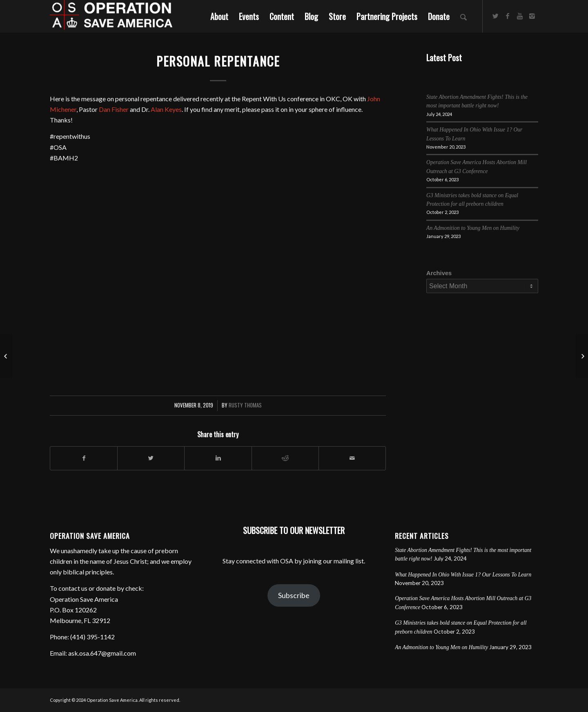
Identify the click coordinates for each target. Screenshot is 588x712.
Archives (439, 273)
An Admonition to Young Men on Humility (473, 228)
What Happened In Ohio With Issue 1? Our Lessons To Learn (463, 575)
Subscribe (294, 595)
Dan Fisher (114, 109)
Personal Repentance (218, 61)
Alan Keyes (166, 109)
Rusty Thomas (245, 405)
